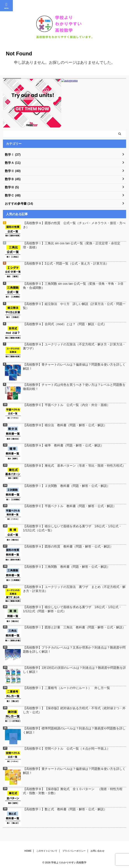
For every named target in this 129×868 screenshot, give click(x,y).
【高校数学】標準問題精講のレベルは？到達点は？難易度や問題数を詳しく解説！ (74, 730)
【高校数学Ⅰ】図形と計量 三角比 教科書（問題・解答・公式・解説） (74, 627)
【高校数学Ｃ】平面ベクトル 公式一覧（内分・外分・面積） (66, 405)
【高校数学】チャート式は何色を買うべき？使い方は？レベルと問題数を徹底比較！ (74, 387)
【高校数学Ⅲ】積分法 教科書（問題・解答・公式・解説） (65, 425)
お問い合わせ (98, 851)
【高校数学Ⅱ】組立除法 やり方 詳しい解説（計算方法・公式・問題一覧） (74, 306)
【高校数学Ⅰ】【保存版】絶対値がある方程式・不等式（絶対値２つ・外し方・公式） (74, 710)
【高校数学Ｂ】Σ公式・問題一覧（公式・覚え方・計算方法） (66, 263)
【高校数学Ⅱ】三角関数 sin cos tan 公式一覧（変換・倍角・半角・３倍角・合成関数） (73, 286)
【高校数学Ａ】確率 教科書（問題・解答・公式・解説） (63, 445)
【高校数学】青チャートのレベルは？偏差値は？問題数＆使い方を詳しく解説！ (74, 367)
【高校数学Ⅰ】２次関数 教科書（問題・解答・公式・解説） (66, 486)
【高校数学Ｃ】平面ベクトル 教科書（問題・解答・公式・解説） (70, 506)
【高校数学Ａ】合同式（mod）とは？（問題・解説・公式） (65, 324)
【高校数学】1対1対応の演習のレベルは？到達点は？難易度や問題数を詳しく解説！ (74, 670)
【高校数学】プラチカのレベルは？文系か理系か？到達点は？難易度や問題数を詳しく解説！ (74, 650)
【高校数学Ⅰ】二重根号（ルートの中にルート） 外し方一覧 (66, 688)
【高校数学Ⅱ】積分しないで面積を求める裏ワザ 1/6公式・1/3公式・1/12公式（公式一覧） (72, 528)
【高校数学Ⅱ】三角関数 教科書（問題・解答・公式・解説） (66, 567)
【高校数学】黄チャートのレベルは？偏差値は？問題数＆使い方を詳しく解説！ (74, 771)
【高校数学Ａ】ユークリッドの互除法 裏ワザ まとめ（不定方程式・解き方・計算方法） (74, 589)
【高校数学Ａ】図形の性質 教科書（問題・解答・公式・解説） (68, 546)
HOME (28, 851)
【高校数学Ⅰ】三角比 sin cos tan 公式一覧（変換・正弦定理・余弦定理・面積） (72, 245)
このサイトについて (47, 851)
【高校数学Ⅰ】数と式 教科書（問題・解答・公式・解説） (65, 809)
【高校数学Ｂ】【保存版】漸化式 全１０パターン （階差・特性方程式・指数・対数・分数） (73, 791)
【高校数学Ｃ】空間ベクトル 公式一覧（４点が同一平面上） (66, 749)
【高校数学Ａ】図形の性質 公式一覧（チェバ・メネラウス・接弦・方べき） (74, 225)
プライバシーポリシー (74, 851)
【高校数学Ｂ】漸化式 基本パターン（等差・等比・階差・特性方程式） (74, 466)
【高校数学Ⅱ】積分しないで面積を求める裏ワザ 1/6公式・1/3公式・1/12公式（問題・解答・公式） (72, 609)
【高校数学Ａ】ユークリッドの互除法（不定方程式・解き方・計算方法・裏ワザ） (74, 346)
